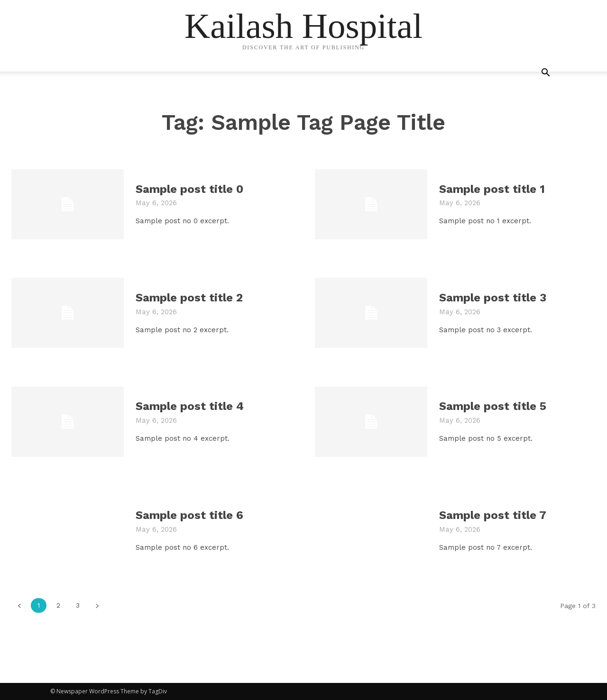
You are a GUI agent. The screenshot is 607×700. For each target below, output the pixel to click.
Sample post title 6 (189, 515)
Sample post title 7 (493, 515)
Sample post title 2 (189, 298)
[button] (545, 74)
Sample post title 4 (190, 406)
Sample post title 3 (493, 298)
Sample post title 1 (492, 189)
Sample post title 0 (189, 189)
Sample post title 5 (493, 406)
